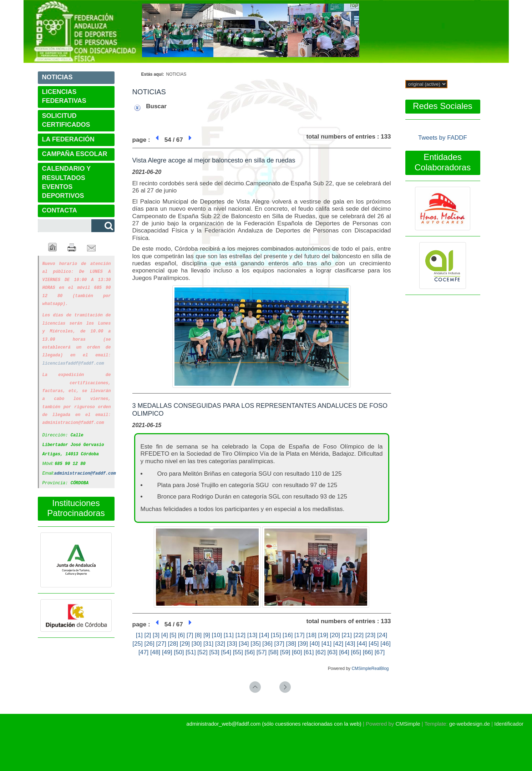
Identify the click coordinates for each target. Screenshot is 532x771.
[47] (143, 652)
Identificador (509, 724)
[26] (149, 644)
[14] (264, 635)
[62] (320, 652)
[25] (137, 644)
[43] (350, 644)
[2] (148, 635)
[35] (255, 644)
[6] (181, 635)
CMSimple (408, 724)
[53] (214, 652)
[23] (370, 635)
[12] (240, 635)
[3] (156, 635)
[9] (207, 635)
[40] (315, 644)
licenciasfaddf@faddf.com (73, 359)
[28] (173, 644)
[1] (139, 635)
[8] (198, 635)
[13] (252, 635)
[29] (185, 644)
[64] (344, 652)
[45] (374, 644)
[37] (279, 644)
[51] (191, 652)
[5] (173, 635)
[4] (165, 635)
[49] (167, 652)
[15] (276, 635)
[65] (356, 652)
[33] (232, 644)
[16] (288, 635)
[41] (326, 644)
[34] (244, 644)
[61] (309, 652)
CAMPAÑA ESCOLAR (75, 154)
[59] (285, 652)
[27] (161, 644)
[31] (208, 644)
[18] (311, 635)
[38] (291, 644)
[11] (229, 635)
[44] (362, 644)
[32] (220, 644)
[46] (385, 644)
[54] (226, 652)
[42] (338, 644)
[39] (303, 644)
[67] (380, 652)
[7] (190, 635)
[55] (238, 652)
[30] (197, 644)
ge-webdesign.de (470, 724)
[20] (335, 635)
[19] (323, 635)
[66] (368, 652)
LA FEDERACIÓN (68, 139)
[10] (217, 635)
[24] (382, 635)
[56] (250, 652)
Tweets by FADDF (443, 138)
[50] (179, 652)
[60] (297, 652)
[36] (267, 644)
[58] (273, 652)
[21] (347, 635)
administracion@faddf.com (85, 464)
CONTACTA (60, 210)
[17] (299, 635)
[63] (332, 652)
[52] (202, 652)
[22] (359, 635)
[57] (262, 652)
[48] (155, 652)
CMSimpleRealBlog (370, 669)
